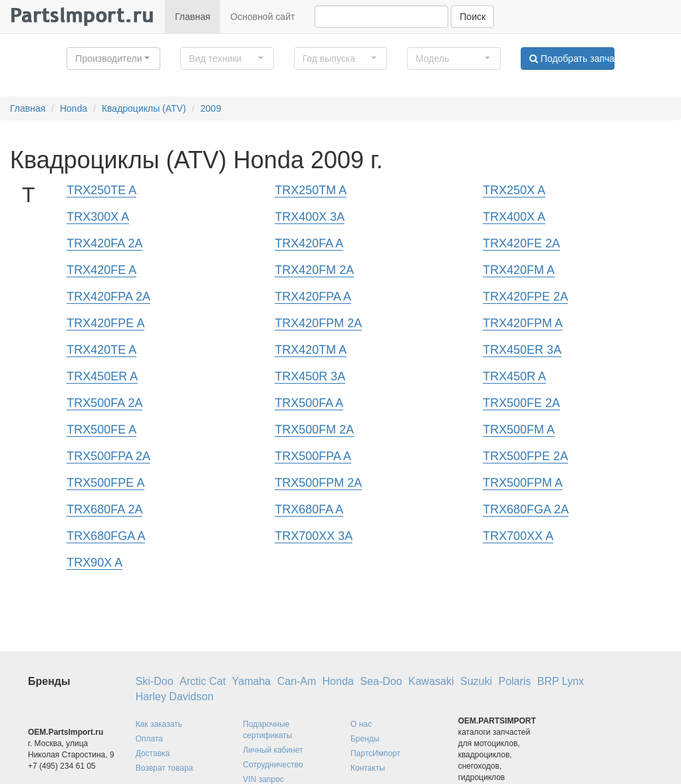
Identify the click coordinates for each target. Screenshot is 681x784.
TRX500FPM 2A (318, 483)
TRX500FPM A (523, 483)
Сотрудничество (273, 765)
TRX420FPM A (523, 323)
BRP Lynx (561, 681)
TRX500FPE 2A (525, 456)
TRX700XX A (518, 536)
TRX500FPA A (313, 456)
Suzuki (476, 681)
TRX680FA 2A (104, 509)
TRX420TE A (101, 350)
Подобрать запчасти (572, 59)
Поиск (473, 17)
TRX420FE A (101, 270)
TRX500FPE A (105, 483)
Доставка (153, 753)
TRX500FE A (101, 430)
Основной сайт (262, 17)
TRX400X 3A (310, 217)
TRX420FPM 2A (318, 323)
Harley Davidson (175, 697)
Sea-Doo (381, 681)
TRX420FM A (519, 270)
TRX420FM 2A (314, 270)
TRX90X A (94, 563)
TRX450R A (514, 376)
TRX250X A (514, 190)
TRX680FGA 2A (526, 509)
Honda (73, 108)
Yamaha (251, 681)
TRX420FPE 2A (525, 297)
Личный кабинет (273, 750)
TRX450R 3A (310, 376)
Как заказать (159, 724)
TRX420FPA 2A (108, 297)
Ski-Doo (155, 681)
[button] (113, 59)
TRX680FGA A (106, 536)
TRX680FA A (309, 509)
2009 (210, 108)
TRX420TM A (311, 350)
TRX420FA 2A (104, 243)
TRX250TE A (101, 190)
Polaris (514, 681)
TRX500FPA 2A (108, 456)
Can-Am (297, 681)
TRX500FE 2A (521, 403)
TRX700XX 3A (314, 536)
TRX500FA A (309, 403)
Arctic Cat (203, 681)
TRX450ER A (102, 376)
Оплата (149, 739)
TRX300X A (98, 217)
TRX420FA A (309, 243)
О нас (361, 724)
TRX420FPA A (313, 297)
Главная (193, 17)
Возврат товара (165, 768)
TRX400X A (514, 217)
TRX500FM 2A (314, 430)
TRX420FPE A (105, 323)
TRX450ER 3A (522, 350)
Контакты (368, 768)
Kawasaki (431, 681)
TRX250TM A (311, 190)
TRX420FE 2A (521, 243)
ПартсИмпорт (375, 753)
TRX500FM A (519, 430)
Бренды (365, 739)
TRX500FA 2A (104, 403)
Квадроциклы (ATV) (144, 108)
